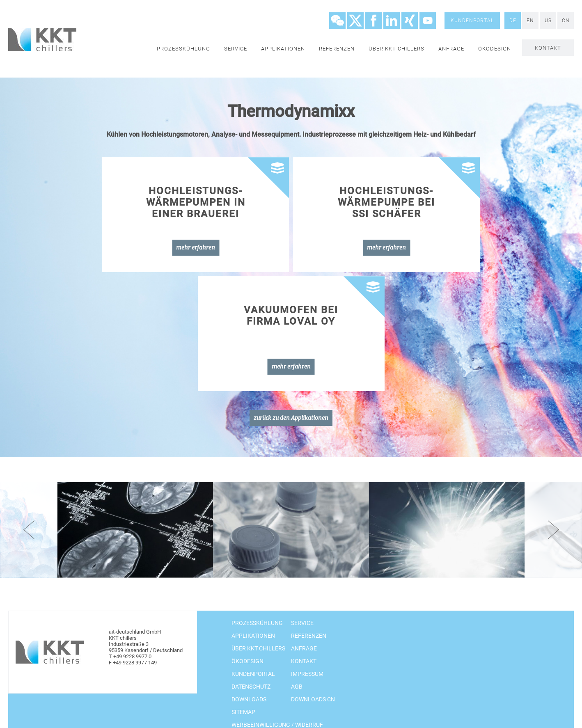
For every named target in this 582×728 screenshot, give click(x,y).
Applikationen (283, 49)
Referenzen (337, 49)
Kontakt (548, 48)
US (548, 21)
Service (236, 49)
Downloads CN (313, 699)
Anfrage (451, 49)
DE (513, 21)
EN (530, 21)
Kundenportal (472, 21)
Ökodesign (495, 49)
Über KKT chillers (396, 49)
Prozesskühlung (183, 49)
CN (566, 21)
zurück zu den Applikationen (291, 418)
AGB (297, 687)
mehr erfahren (196, 247)
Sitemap (243, 712)
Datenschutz (251, 687)
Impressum (307, 674)
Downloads (249, 699)
